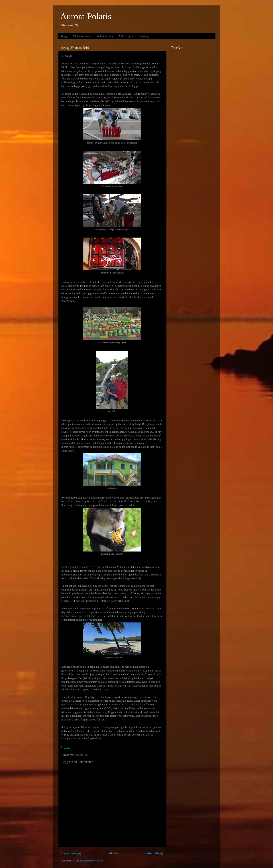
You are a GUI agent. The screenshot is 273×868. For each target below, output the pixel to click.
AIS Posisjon (126, 36)
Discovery (144, 36)
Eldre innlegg (154, 853)
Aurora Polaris (86, 16)
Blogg (64, 36)
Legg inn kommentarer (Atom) (89, 861)
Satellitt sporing (104, 36)
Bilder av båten (82, 36)
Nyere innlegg (71, 853)
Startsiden (113, 853)
